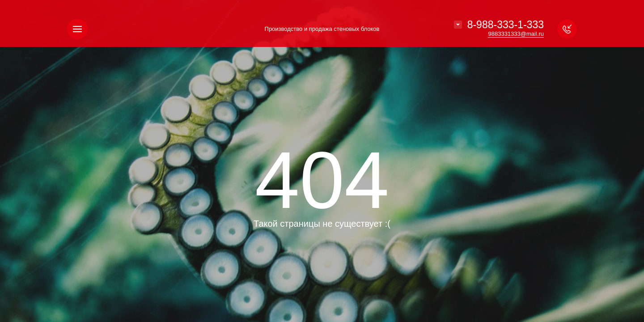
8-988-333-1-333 (506, 25)
